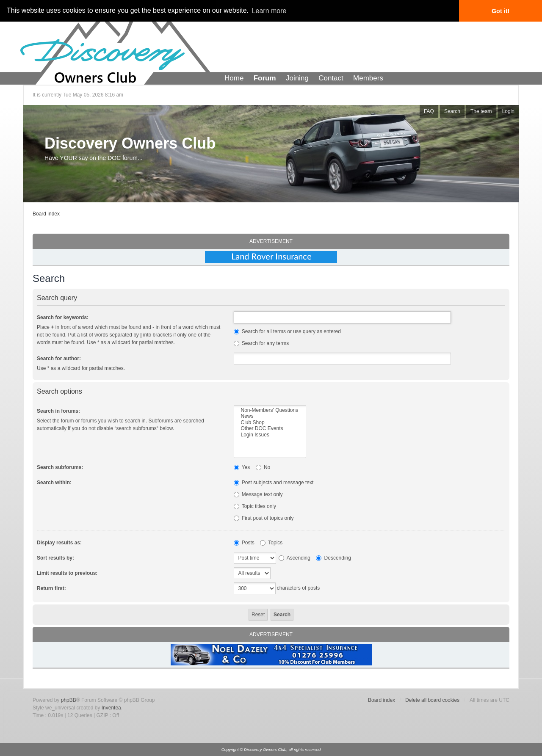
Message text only (258, 494)
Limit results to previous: (67, 573)
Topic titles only (255, 506)
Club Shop (270, 422)
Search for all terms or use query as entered (287, 331)
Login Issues (270, 435)
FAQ (429, 111)
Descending (333, 558)
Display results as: (59, 543)
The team (481, 111)
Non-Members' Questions (270, 410)
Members (368, 78)
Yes (242, 467)
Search (452, 111)
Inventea (111, 708)
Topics (271, 543)
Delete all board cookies (432, 700)
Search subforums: (60, 467)
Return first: (51, 588)
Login (508, 111)
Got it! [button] (501, 11)
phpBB (69, 700)
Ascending (295, 558)
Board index (46, 214)
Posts (244, 543)
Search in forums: (58, 411)
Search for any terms (261, 343)
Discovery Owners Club (130, 143)
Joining (297, 78)
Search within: (54, 483)
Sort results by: (55, 558)
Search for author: (59, 359)
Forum (265, 78)
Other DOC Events (270, 428)
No (263, 467)
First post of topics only (264, 518)
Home (234, 78)
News (270, 416)
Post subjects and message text (274, 483)
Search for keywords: (63, 317)
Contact (331, 78)
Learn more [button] (269, 11)
